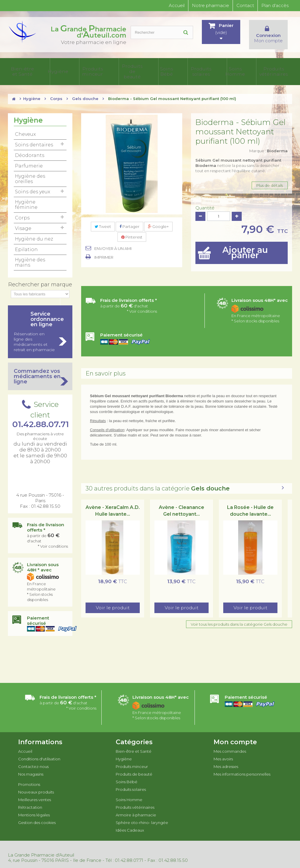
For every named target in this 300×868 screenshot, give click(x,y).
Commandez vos (40, 370)
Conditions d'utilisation (39, 752)
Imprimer (104, 251)
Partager (129, 220)
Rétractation (30, 801)
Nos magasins (31, 767)
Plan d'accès (275, 5)
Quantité (205, 202)
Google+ (158, 220)
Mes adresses (226, 760)
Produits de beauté (94, 68)
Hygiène (45, 68)
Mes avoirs (223, 752)
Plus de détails (270, 179)
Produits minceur (68, 68)
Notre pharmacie (210, 5)
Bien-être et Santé (21, 68)
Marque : (269, 144)
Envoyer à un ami (113, 242)
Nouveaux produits (36, 785)
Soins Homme (160, 68)
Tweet (103, 220)
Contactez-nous (33, 760)
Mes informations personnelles (242, 767)
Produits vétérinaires (186, 68)
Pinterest (132, 231)
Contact (245, 5)
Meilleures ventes (35, 793)
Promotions (29, 778)
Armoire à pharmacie (215, 68)
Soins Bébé (117, 68)
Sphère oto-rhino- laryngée (250, 68)
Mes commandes (230, 745)
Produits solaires (138, 68)
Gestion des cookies (37, 816)
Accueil (177, 5)
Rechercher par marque (40, 278)
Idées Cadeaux (281, 68)
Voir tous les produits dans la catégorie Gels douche (239, 618)
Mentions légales (34, 808)
